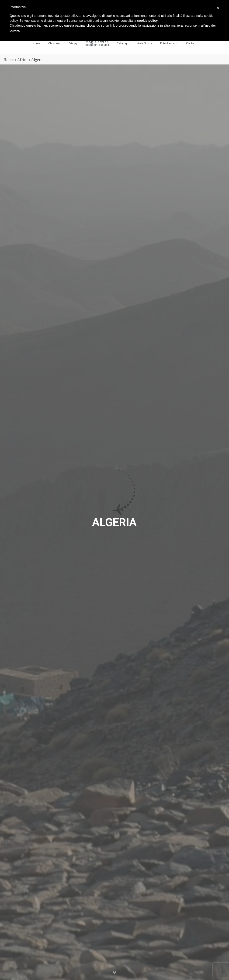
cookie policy (147, 21)
